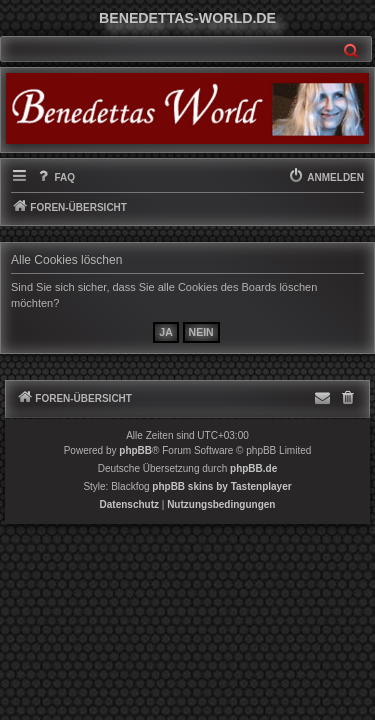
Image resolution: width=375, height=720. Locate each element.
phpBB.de (253, 468)
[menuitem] (55, 178)
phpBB (135, 450)
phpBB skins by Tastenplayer (221, 486)
